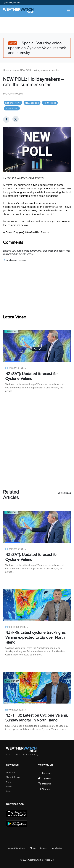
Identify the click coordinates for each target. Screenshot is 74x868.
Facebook (45, 773)
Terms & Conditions (16, 848)
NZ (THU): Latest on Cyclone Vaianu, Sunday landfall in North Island (37, 718)
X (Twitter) (45, 778)
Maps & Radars (13, 777)
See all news (64, 493)
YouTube (44, 789)
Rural (8, 791)
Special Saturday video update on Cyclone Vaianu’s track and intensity (37, 48)
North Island (50, 103)
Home (6, 70)
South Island (12, 108)
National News (13, 103)
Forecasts (11, 773)
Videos (9, 787)
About (33, 848)
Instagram (45, 784)
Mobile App (57, 848)
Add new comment (15, 260)
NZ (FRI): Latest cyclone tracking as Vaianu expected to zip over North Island (35, 637)
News (15, 70)
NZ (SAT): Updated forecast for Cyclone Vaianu (32, 376)
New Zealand (32, 103)
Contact (44, 848)
